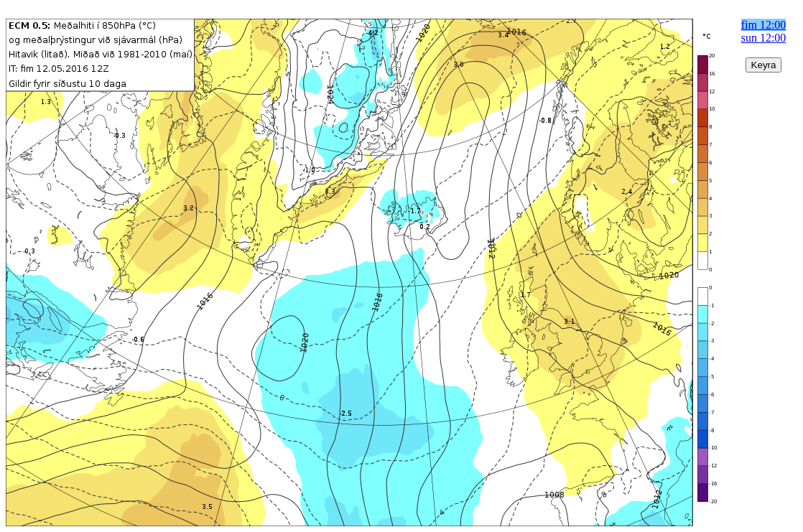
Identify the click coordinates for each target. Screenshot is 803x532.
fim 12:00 (764, 25)
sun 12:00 (764, 38)
